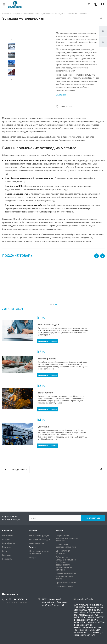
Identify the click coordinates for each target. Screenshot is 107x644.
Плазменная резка (64, 587)
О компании (8, 536)
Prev (12, 40)
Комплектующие (37, 543)
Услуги (59, 531)
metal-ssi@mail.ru (86, 599)
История (6, 539)
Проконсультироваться (48, 354)
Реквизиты (7, 559)
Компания (7, 531)
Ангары (32, 558)
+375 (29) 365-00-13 (16, 599)
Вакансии (7, 555)
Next (12, 80)
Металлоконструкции (39, 536)
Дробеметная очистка (66, 583)
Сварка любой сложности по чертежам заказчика (67, 538)
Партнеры (7, 547)
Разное (32, 547)
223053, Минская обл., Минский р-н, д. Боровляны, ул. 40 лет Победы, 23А (55, 602)
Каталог (33, 531)
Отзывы (6, 551)
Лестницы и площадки (39, 539)
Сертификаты (8, 543)
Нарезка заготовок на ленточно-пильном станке (66, 576)
